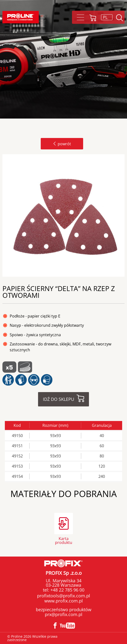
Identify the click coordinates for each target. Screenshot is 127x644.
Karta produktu (64, 540)
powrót (62, 144)
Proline (21, 17)
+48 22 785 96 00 (67, 590)
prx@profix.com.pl (64, 614)
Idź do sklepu (59, 399)
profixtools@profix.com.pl (64, 596)
